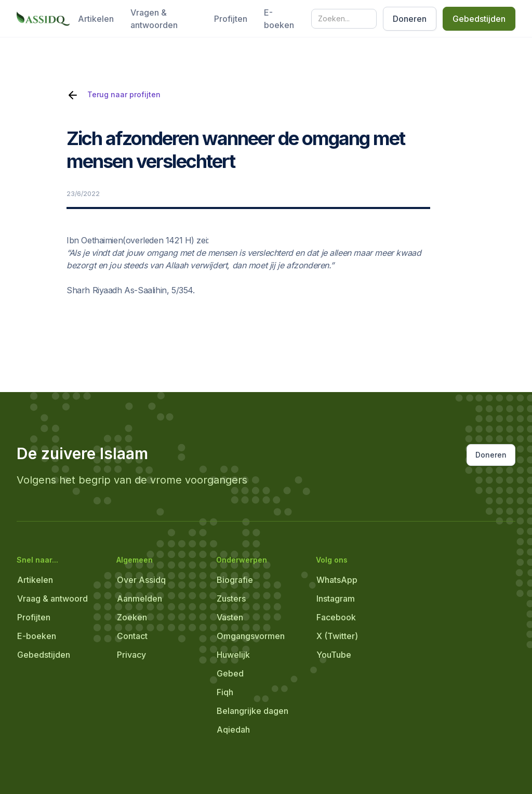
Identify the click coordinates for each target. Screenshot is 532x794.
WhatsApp (337, 580)
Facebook (336, 617)
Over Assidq (141, 580)
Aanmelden (139, 598)
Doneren (410, 19)
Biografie (235, 580)
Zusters (231, 598)
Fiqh (225, 692)
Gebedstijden (479, 19)
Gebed (230, 673)
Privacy (131, 655)
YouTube (334, 655)
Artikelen (96, 19)
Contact (132, 636)
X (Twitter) (337, 636)
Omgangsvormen (251, 636)
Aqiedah (233, 730)
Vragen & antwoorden (154, 19)
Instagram (336, 598)
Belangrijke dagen (252, 711)
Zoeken (132, 617)
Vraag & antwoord (52, 598)
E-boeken (279, 19)
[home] (43, 19)
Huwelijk (233, 655)
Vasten (230, 617)
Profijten (231, 19)
